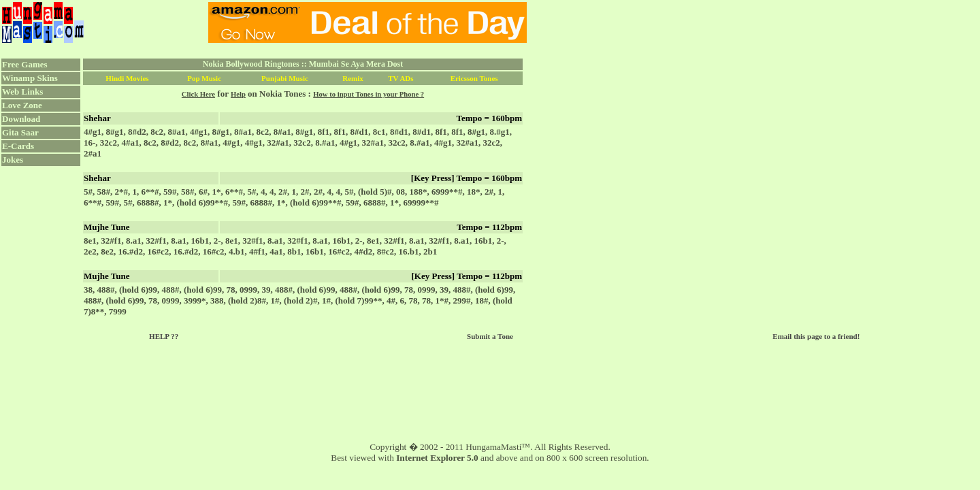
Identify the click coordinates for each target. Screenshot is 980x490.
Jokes (13, 160)
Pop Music (204, 78)
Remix (353, 78)
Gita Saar (20, 132)
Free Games (25, 64)
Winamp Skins (30, 78)
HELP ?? (164, 336)
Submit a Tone (490, 336)
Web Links (22, 92)
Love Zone (22, 105)
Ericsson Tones (474, 78)
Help (238, 94)
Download (21, 119)
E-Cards (18, 146)
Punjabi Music (285, 78)
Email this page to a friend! (816, 336)
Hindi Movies (127, 78)
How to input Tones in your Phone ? (369, 94)
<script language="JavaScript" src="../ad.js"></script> (367, 22)
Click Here (198, 94)
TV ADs (401, 78)
